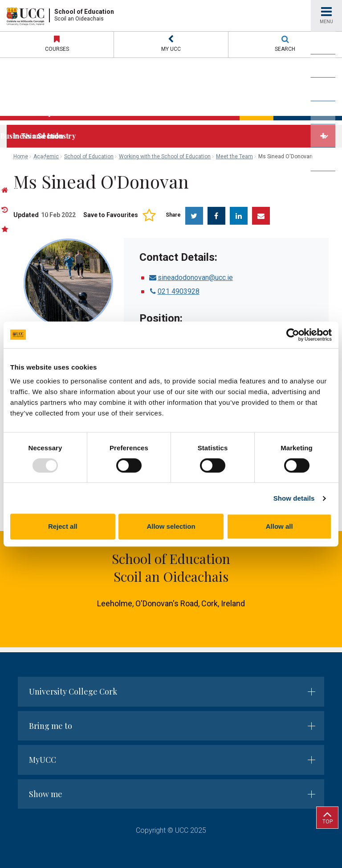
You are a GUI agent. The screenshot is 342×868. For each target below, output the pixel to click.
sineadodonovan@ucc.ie (191, 278)
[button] (171, 45)
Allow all (279, 526)
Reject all (63, 526)
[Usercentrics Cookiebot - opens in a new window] (293, 335)
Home (21, 156)
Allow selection (171, 526)
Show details (294, 498)
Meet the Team (234, 156)
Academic (46, 156)
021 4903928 (174, 291)
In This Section (38, 136)
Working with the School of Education (165, 156)
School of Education (89, 156)
